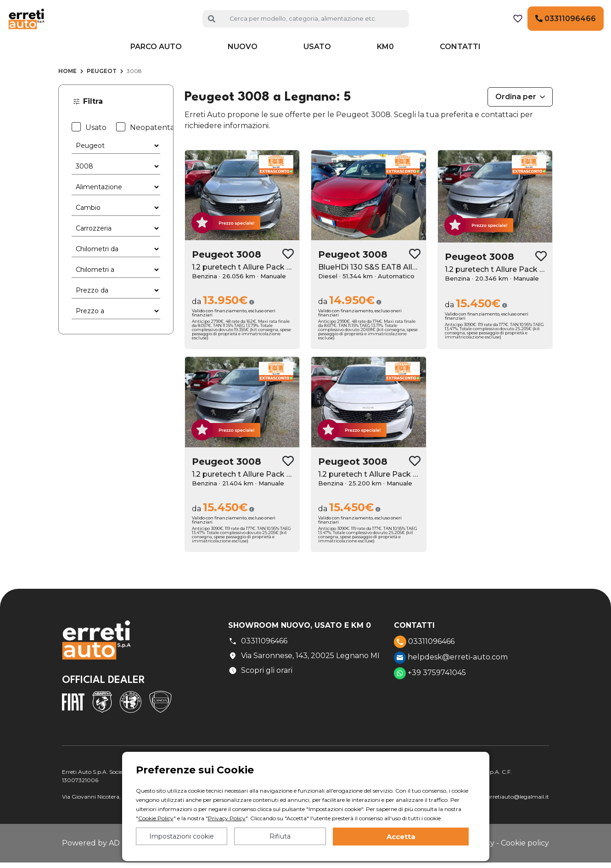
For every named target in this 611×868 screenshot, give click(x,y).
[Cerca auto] (316, 25)
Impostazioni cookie (182, 836)
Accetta (401, 837)
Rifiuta (280, 836)
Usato (317, 60)
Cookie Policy (156, 818)
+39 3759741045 (430, 687)
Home (67, 85)
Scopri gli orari (260, 684)
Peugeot (102, 85)
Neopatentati (148, 141)
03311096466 (566, 25)
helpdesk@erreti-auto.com (451, 671)
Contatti (460, 60)
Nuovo (243, 60)
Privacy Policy (227, 818)
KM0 (385, 60)
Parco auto (156, 60)
